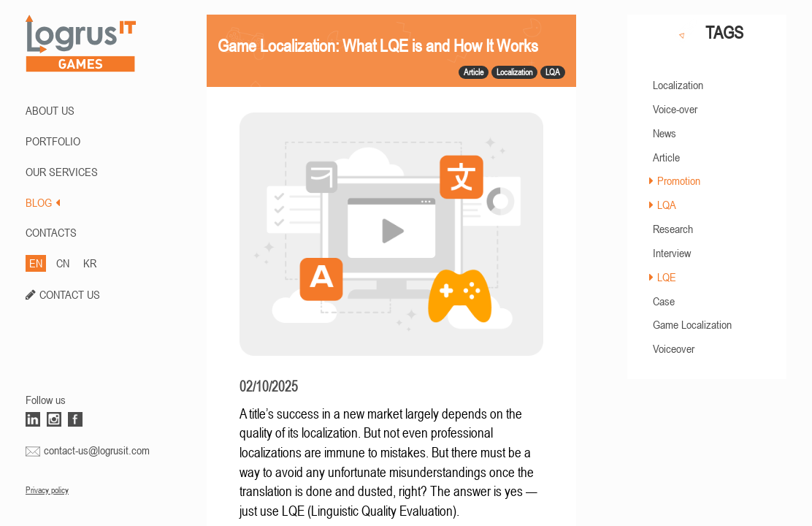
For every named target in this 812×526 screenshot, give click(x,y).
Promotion (679, 180)
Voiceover (674, 348)
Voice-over (675, 109)
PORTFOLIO (53, 141)
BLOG (43, 202)
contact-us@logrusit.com (97, 450)
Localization (678, 85)
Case (664, 301)
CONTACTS (51, 232)
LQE (667, 277)
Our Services (62, 172)
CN (63, 263)
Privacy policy (47, 490)
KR (90, 263)
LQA (667, 205)
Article (666, 157)
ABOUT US (50, 110)
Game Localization (692, 324)
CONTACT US (70, 294)
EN (36, 263)
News (664, 133)
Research (673, 229)
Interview (672, 253)
